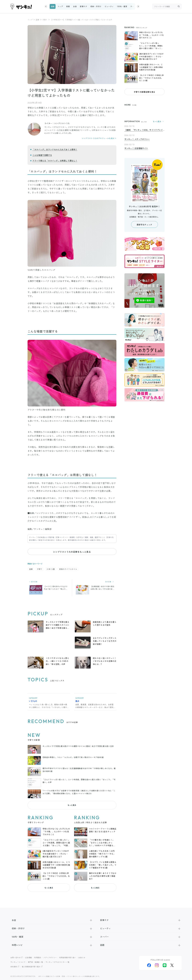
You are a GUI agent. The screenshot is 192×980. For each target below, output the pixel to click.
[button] (46, 6)
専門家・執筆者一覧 (36, 961)
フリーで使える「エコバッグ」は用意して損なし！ (55, 161)
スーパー (134, 6)
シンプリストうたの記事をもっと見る (72, 552)
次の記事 (110, 582)
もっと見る (72, 804)
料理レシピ (52, 944)
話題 (53, 6)
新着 (68, 6)
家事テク (84, 6)
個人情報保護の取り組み (31, 965)
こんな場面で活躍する (42, 155)
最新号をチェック (144, 225)
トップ (60, 6)
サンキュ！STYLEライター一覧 (57, 961)
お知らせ (82, 956)
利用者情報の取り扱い (68, 956)
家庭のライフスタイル (68, 569)
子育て (45, 20)
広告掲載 (29, 956)
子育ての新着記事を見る (144, 92)
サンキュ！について (18, 961)
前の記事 (33, 582)
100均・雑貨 (122, 6)
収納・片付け (96, 6)
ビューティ (109, 6)
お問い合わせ (16, 956)
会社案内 (14, 965)
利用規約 (38, 956)
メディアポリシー (50, 956)
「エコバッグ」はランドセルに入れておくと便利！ (55, 149)
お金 (75, 6)
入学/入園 (51, 569)
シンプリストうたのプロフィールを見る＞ (99, 138)
